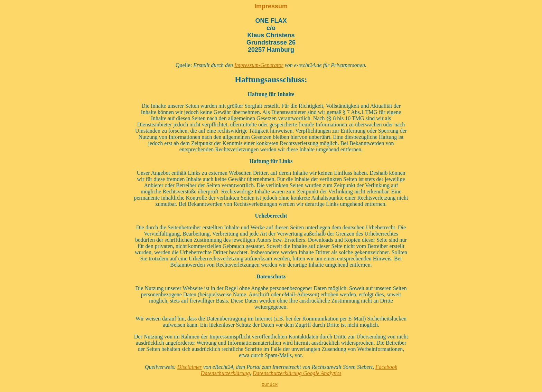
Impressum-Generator (259, 65)
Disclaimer (190, 367)
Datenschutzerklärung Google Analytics (297, 373)
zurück (270, 385)
